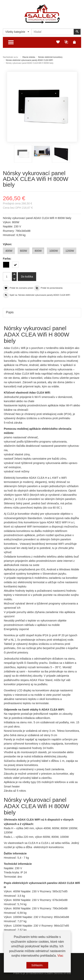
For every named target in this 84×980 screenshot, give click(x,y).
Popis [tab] (10, 312)
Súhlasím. (37, 967)
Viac (60, 958)
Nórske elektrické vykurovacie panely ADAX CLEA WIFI (29, 60)
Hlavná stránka (29, 57)
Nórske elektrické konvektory (50, 57)
